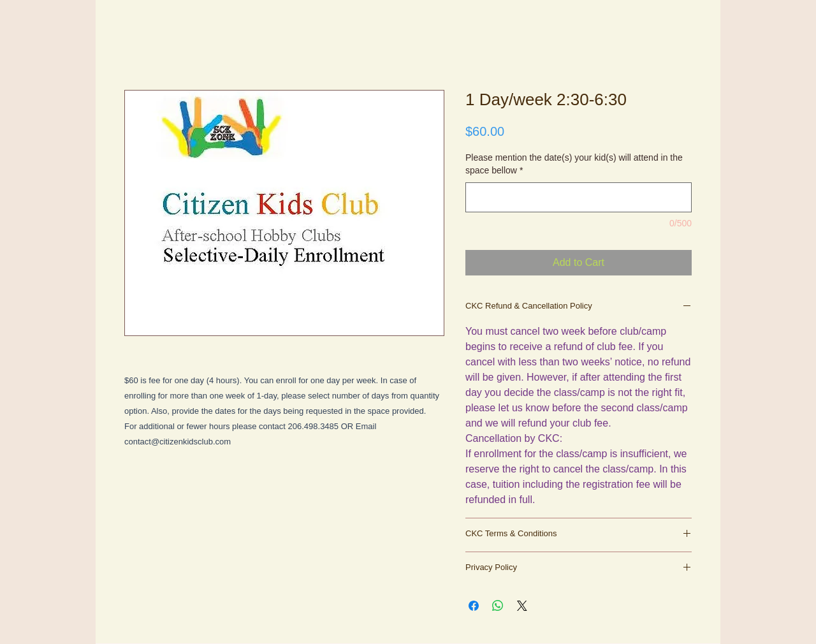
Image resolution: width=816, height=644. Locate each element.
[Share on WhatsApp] (498, 606)
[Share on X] (522, 606)
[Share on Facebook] (474, 606)
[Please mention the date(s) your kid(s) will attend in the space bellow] (579, 197)
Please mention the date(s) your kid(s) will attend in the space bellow (574, 164)
